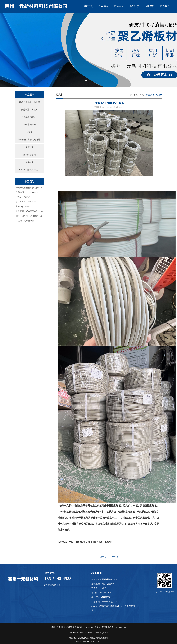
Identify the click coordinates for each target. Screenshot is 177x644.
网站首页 (88, 6)
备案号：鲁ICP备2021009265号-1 (89, 641)
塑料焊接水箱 (29, 155)
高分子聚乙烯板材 (29, 110)
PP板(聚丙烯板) (30, 125)
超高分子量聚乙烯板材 (29, 102)
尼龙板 (29, 132)
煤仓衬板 (29, 147)
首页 (142, 95)
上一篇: (104, 557)
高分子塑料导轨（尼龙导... (30, 140)
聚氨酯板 (29, 162)
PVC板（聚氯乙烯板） (29, 170)
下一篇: (115, 557)
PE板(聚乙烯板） (30, 117)
